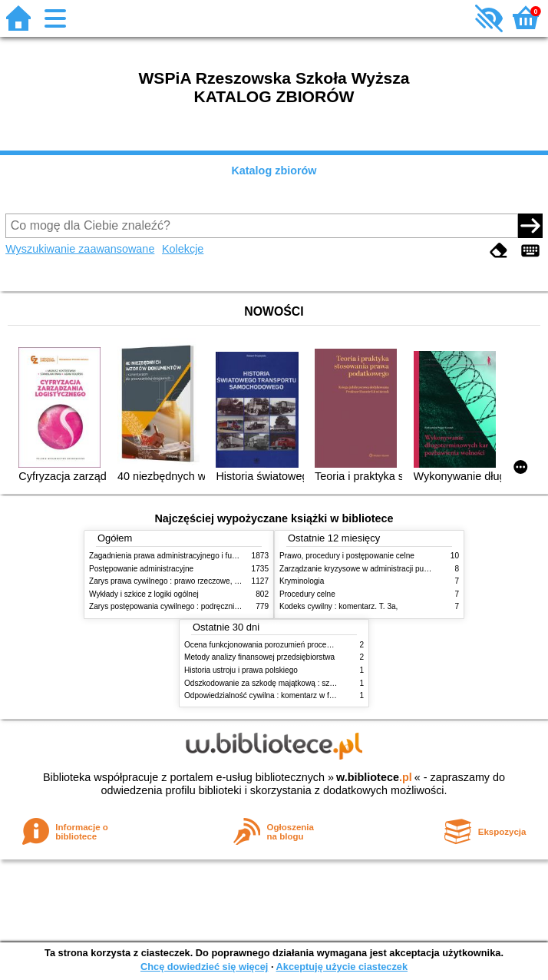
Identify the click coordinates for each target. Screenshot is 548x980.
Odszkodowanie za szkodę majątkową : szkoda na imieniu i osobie (298, 683)
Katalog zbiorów (274, 171)
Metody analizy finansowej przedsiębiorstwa (259, 657)
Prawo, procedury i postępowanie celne (347, 556)
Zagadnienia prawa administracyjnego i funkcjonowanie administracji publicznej (225, 556)
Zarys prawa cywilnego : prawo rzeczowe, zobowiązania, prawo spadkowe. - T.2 (226, 581)
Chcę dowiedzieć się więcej (204, 967)
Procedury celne (307, 594)
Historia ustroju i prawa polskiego (241, 670)
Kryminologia (302, 581)
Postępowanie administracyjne (141, 569)
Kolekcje (183, 249)
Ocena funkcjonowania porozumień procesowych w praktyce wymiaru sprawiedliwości (331, 645)
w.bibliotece (374, 777)
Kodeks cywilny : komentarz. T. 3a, (338, 606)
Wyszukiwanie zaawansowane (80, 249)
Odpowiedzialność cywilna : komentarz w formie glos (274, 695)
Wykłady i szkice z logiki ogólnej (144, 594)
